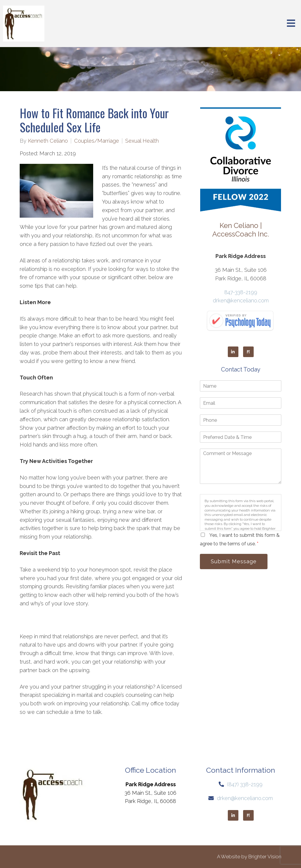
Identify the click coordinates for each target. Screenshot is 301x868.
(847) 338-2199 (245, 784)
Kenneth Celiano (48, 141)
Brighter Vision (265, 857)
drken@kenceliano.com (241, 300)
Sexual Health (142, 141)
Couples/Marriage (97, 141)
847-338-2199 (241, 292)
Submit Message (234, 561)
